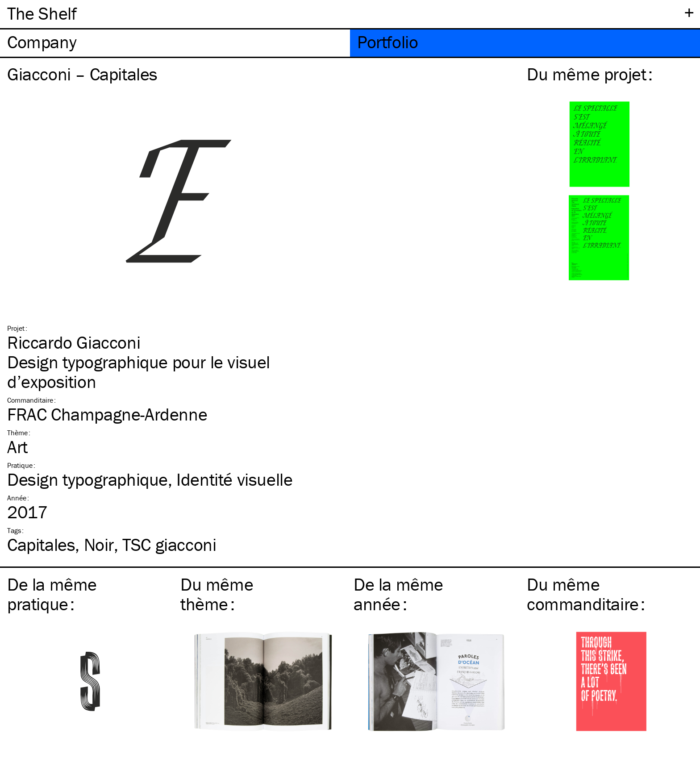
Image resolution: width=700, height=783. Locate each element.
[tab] (175, 43)
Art (17, 447)
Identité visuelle (234, 479)
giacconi (169, 544)
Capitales (41, 544)
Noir (99, 544)
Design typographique (87, 479)
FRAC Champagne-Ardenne (107, 414)
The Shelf (42, 13)
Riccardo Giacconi (74, 342)
